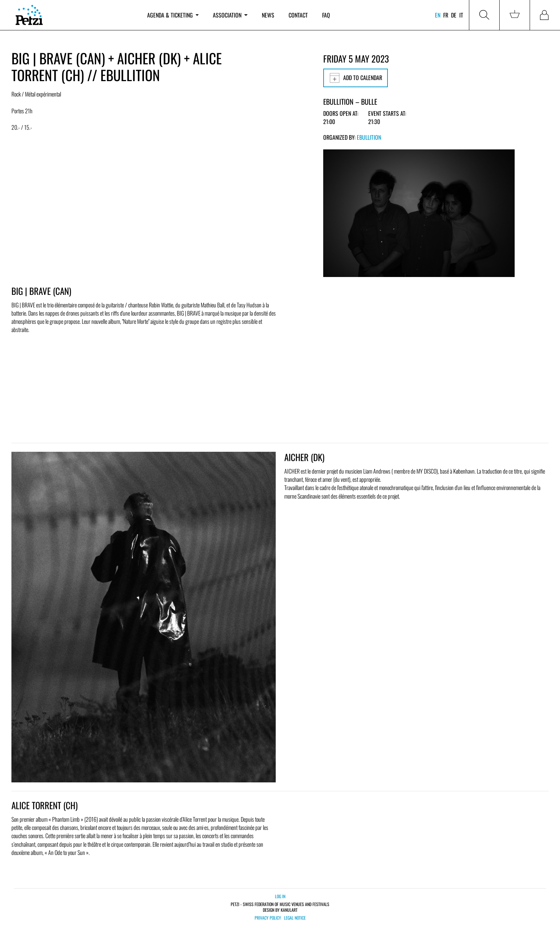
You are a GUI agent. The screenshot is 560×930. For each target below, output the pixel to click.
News (268, 15)
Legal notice (295, 918)
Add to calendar (356, 78)
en (438, 15)
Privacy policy (268, 918)
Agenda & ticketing (173, 15)
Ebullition (369, 137)
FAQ (326, 15)
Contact (298, 15)
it (461, 15)
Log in (280, 896)
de (454, 15)
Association (230, 15)
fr (446, 15)
